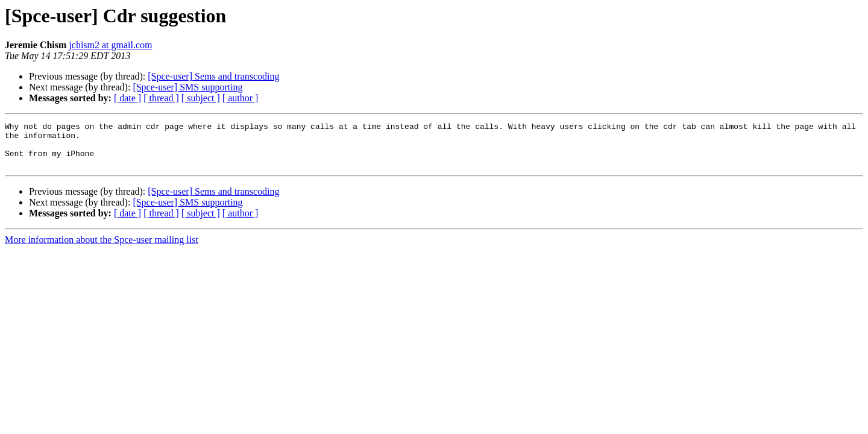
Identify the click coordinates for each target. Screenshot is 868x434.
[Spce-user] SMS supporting (187, 87)
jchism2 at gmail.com (110, 45)
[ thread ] (161, 98)
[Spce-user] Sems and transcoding (213, 76)
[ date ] (127, 98)
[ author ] (241, 98)
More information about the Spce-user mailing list (102, 249)
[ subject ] (201, 98)
